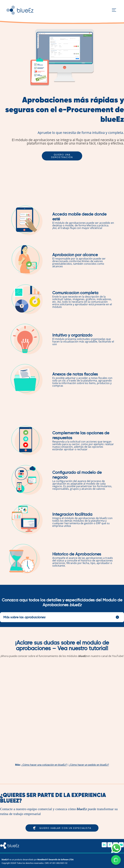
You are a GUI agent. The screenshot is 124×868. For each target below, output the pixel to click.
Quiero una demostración (62, 156)
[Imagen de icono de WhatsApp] (116, 848)
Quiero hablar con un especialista (62, 828)
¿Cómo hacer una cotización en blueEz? (44, 765)
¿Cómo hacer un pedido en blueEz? (89, 765)
